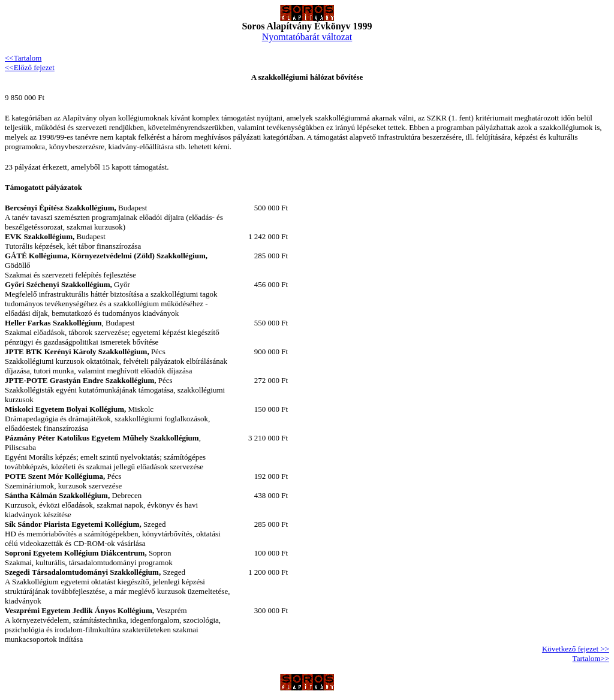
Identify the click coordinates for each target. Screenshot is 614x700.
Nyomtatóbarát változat (307, 37)
